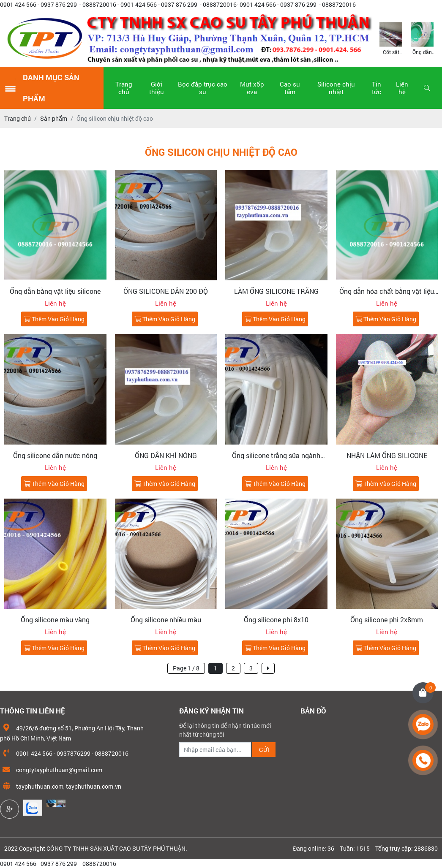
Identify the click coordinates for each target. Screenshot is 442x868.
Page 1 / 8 (186, 668)
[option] (391, 38)
